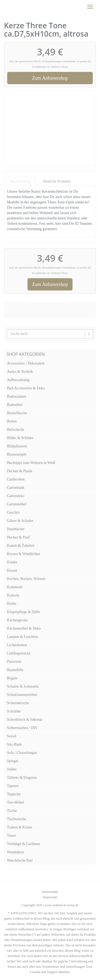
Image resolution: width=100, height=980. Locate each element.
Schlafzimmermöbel (22, 695)
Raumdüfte (15, 670)
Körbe (12, 604)
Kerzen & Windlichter (23, 554)
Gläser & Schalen (20, 521)
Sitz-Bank (14, 744)
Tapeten (13, 786)
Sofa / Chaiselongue (22, 753)
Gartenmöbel (17, 504)
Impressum (50, 897)
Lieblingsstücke (19, 653)
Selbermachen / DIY (22, 728)
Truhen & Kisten (19, 827)
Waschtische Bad (20, 860)
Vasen (11, 836)
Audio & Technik (20, 372)
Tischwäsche (17, 819)
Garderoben (16, 479)
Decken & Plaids (20, 471)
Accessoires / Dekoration (26, 363)
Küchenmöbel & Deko (24, 628)
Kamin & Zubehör (21, 546)
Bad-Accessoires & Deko (26, 388)
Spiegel (13, 761)
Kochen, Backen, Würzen (26, 579)
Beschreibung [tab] (20, 181)
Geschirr (13, 512)
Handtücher (16, 529)
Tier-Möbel (15, 802)
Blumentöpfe (17, 454)
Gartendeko (16, 496)
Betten (12, 421)
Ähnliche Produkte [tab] (57, 181)
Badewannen (17, 396)
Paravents (14, 662)
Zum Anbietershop (50, 78)
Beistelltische (17, 413)
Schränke (14, 711)
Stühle (12, 769)
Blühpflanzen (17, 446)
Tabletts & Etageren (22, 778)
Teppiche (14, 794)
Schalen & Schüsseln (23, 686)
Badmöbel (15, 405)
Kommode (15, 587)
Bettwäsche (16, 430)
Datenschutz (50, 892)
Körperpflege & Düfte (23, 612)
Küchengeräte (17, 620)
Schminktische (18, 703)
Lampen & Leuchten (22, 637)
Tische (12, 811)
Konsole (13, 595)
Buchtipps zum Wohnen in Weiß (31, 463)
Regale (12, 678)
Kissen (12, 570)
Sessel (12, 736)
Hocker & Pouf (18, 537)
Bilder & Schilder (20, 438)
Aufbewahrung (18, 380)
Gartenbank (16, 488)
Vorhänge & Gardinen (23, 844)
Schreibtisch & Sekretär (25, 720)
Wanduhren (15, 852)
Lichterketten (17, 645)
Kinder (12, 562)
